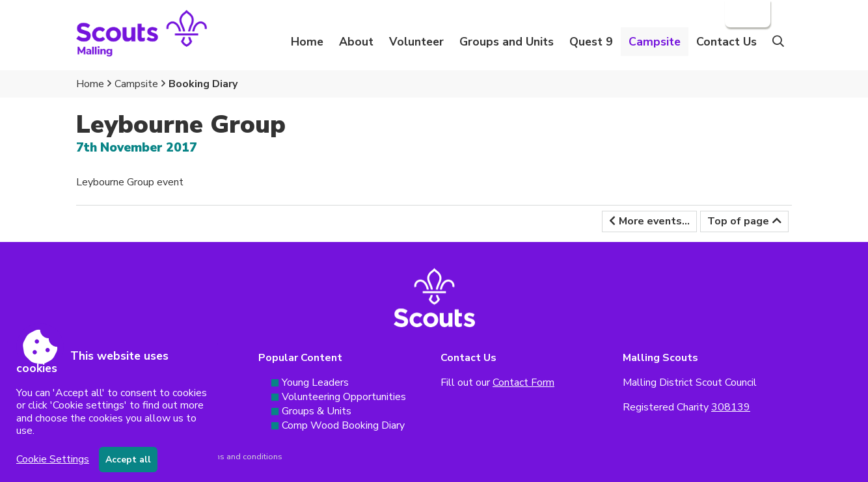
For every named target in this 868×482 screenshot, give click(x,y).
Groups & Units (317, 411)
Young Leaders (315, 382)
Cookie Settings (53, 459)
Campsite (136, 84)
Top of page (738, 221)
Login (746, 14)
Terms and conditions (242, 457)
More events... (654, 221)
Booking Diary (203, 84)
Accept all (128, 460)
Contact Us (726, 42)
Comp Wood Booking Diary (343, 425)
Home (307, 42)
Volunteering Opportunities (344, 397)
